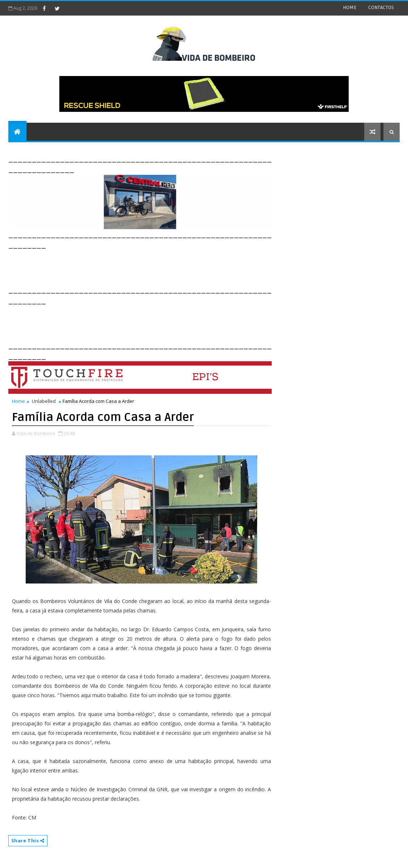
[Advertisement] (140, 267)
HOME (350, 7)
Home (18, 401)
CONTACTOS (381, 7)
